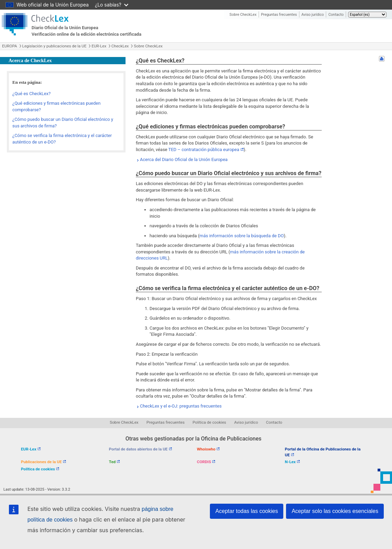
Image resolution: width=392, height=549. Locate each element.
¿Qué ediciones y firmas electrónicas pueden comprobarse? (56, 106)
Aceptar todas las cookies (247, 511)
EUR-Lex (99, 46)
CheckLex (120, 46)
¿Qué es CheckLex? (32, 94)
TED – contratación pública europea (204, 150)
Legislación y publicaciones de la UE (54, 46)
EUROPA (10, 46)
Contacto (336, 15)
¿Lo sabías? (112, 5)
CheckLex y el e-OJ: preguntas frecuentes (181, 406)
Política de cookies (210, 422)
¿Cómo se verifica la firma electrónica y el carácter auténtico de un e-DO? (62, 139)
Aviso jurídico (313, 15)
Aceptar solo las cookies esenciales (335, 511)
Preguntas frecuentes (279, 15)
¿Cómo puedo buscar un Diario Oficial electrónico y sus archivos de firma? (63, 123)
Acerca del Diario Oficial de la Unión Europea (184, 159)
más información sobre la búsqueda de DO (242, 236)
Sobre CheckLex (243, 15)
